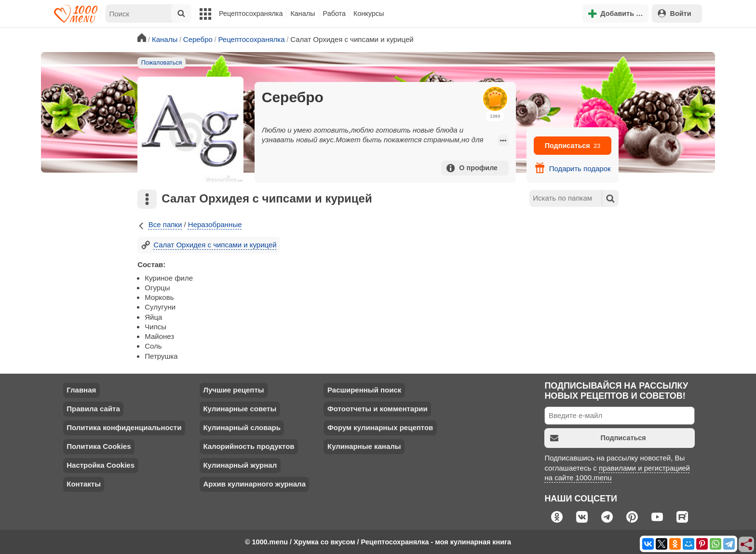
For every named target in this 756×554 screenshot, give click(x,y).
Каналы (303, 14)
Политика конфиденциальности (124, 427)
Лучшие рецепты (233, 390)
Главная (81, 390)
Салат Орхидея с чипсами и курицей (209, 245)
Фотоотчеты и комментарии (378, 409)
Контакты (84, 484)
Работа (335, 14)
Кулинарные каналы (364, 446)
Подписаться (573, 146)
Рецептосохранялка (251, 14)
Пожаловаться (162, 63)
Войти (675, 13)
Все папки (160, 224)
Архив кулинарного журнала (254, 484)
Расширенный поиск (364, 390)
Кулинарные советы (240, 409)
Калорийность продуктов (249, 446)
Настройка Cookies (101, 465)
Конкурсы (369, 14)
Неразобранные (215, 224)
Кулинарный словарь (242, 427)
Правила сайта (93, 409)
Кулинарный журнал (240, 465)
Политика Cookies (99, 446)
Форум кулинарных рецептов (380, 427)
